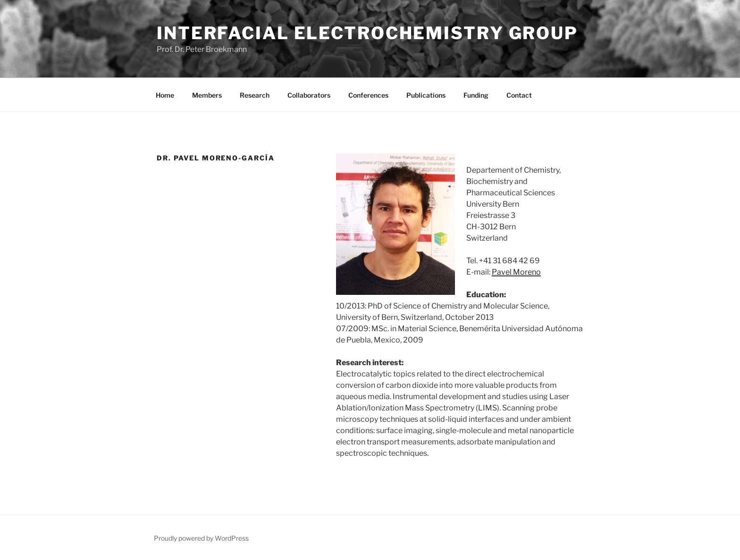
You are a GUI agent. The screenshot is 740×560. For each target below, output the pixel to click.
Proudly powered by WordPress (201, 538)
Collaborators (309, 95)
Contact (519, 95)
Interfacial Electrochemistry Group (367, 33)
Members (207, 95)
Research (255, 95)
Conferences (368, 95)
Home (165, 95)
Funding (476, 95)
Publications (426, 95)
